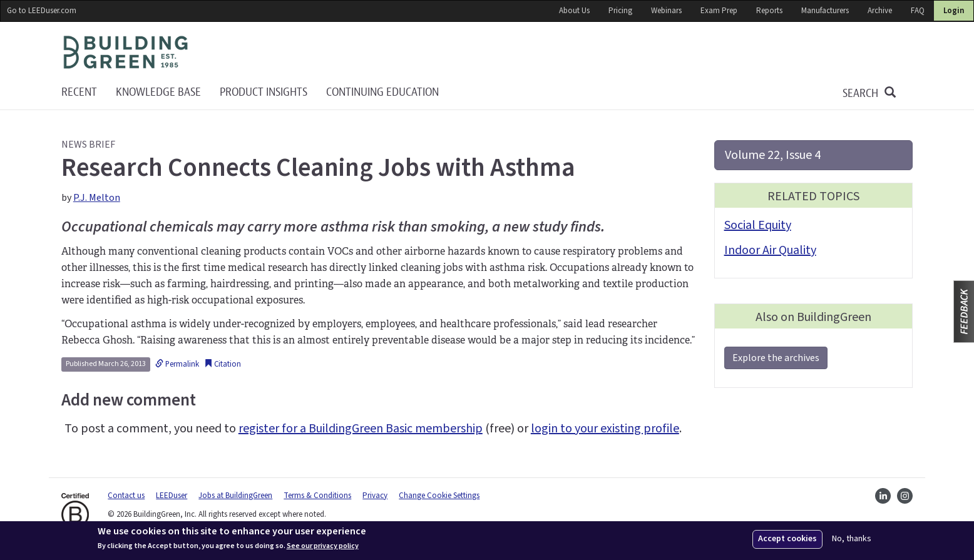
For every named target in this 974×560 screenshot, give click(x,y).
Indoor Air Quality (770, 250)
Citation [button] (223, 364)
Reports (769, 11)
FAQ (918, 11)
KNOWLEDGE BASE (158, 92)
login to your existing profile (605, 429)
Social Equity (758, 225)
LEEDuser (172, 496)
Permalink (177, 364)
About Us (574, 11)
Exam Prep (719, 11)
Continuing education (382, 92)
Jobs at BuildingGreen (235, 496)
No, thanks (852, 539)
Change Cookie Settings (439, 496)
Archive (880, 11)
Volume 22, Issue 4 (773, 155)
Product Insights (264, 92)
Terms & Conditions (317, 496)
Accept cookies (787, 539)
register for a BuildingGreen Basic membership (361, 429)
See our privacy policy (323, 546)
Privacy (375, 496)
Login (954, 11)
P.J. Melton (97, 198)
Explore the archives (776, 358)
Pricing (620, 11)
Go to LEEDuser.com (42, 11)
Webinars (666, 11)
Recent (79, 92)
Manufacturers (825, 11)
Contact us (126, 496)
